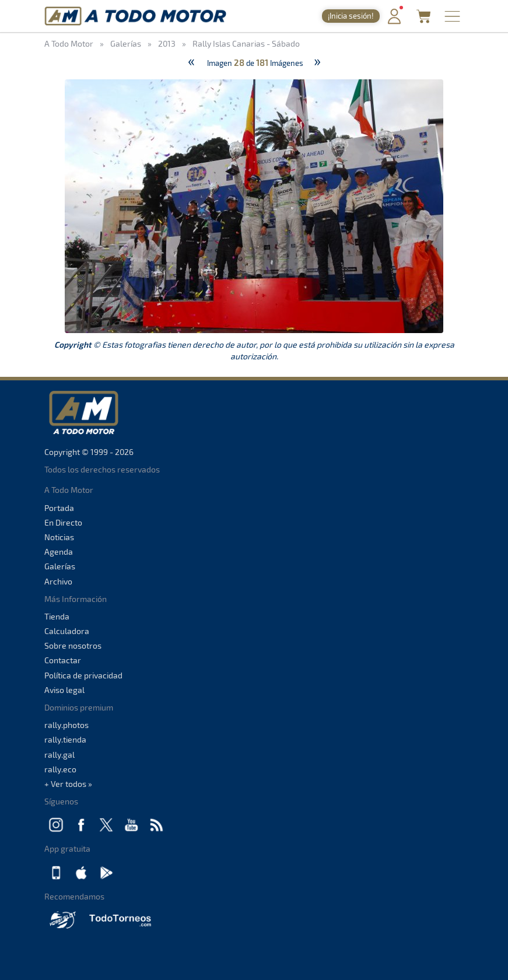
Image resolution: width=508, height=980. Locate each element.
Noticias (59, 537)
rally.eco (60, 769)
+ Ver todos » (68, 784)
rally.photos (66, 725)
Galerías (60, 566)
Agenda (59, 552)
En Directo (63, 522)
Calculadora (67, 631)
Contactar (63, 660)
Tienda (57, 616)
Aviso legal (64, 690)
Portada (59, 508)
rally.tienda (65, 739)
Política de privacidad (83, 675)
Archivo (58, 581)
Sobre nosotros (73, 645)
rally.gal (59, 755)
